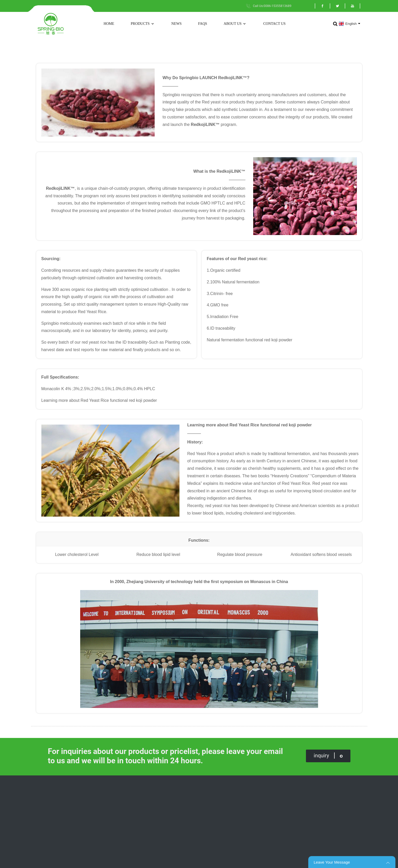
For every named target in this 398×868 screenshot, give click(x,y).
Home (109, 24)
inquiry (328, 756)
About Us (235, 24)
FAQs (203, 24)
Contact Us (274, 24)
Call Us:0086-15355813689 (272, 6)
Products (143, 24)
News (177, 24)
